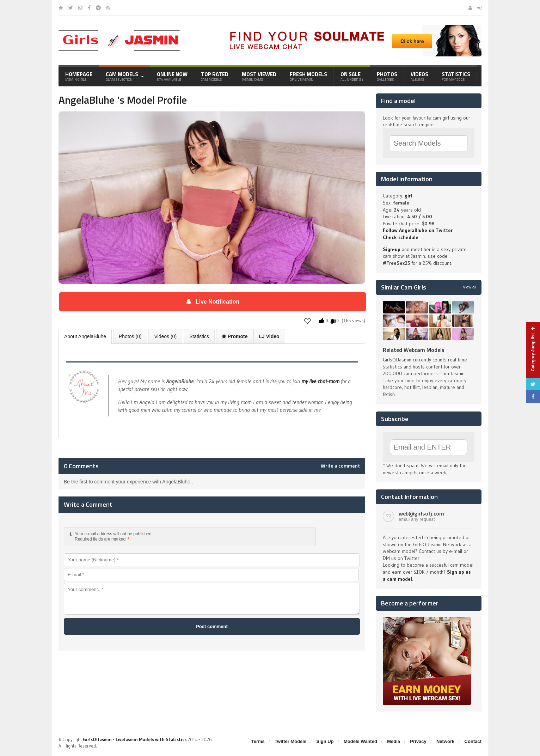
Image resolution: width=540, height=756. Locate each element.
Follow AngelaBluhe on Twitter (418, 230)
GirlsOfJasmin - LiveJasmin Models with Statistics (135, 739)
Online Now (172, 76)
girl (408, 196)
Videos (419, 76)
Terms (258, 741)
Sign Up (325, 741)
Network (445, 741)
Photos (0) (130, 336)
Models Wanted (360, 741)
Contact (473, 741)
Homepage (79, 76)
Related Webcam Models (414, 350)
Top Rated (215, 76)
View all (470, 287)
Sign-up (392, 249)
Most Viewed (259, 76)
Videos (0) (165, 336)
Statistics (456, 76)
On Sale (352, 76)
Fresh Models (308, 76)
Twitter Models (290, 741)
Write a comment (340, 466)
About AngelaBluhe (85, 336)
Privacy (418, 741)
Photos (387, 76)
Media (394, 741)
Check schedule (401, 237)
